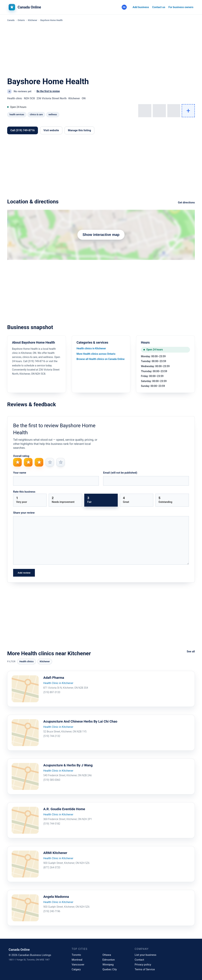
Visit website (51, 130)
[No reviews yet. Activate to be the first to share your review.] (47, 91)
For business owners (181, 7)
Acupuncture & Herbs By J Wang (69, 765)
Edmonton (109, 960)
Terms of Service (145, 969)
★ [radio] (18, 462)
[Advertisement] (101, 50)
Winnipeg (108, 965)
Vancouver (78, 965)
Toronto (76, 955)
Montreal (77, 960)
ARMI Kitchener (56, 853)
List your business (145, 955)
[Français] (124, 7)
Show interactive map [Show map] (101, 235)
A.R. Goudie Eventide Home (66, 809)
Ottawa (107, 955)
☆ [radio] (50, 462)
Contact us (159, 7)
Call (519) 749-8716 (23, 130)
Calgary (76, 969)
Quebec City (110, 969)
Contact (139, 960)
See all (191, 651)
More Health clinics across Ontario (96, 354)
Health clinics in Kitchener (91, 348)
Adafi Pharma (54, 678)
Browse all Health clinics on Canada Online (101, 359)
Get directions (186, 202)
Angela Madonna (57, 897)
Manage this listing (79, 130)
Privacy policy (143, 965)
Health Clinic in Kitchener (58, 683)
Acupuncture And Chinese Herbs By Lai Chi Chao (83, 722)
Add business (141, 7)
